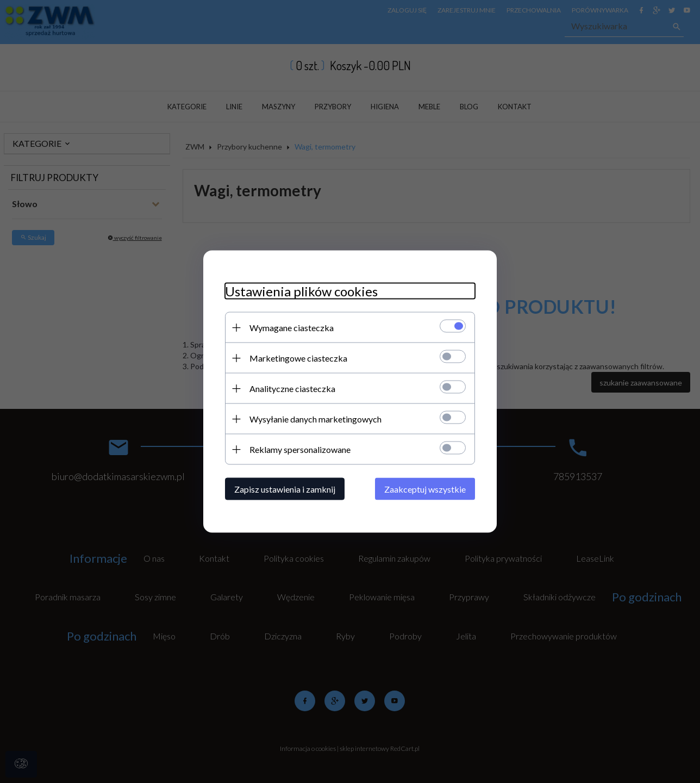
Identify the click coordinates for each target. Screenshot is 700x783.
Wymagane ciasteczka (292, 328)
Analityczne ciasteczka (292, 389)
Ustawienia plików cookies (301, 291)
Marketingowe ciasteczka (298, 358)
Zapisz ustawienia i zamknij (285, 489)
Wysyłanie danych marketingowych (315, 419)
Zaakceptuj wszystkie (425, 489)
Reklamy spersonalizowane (300, 449)
